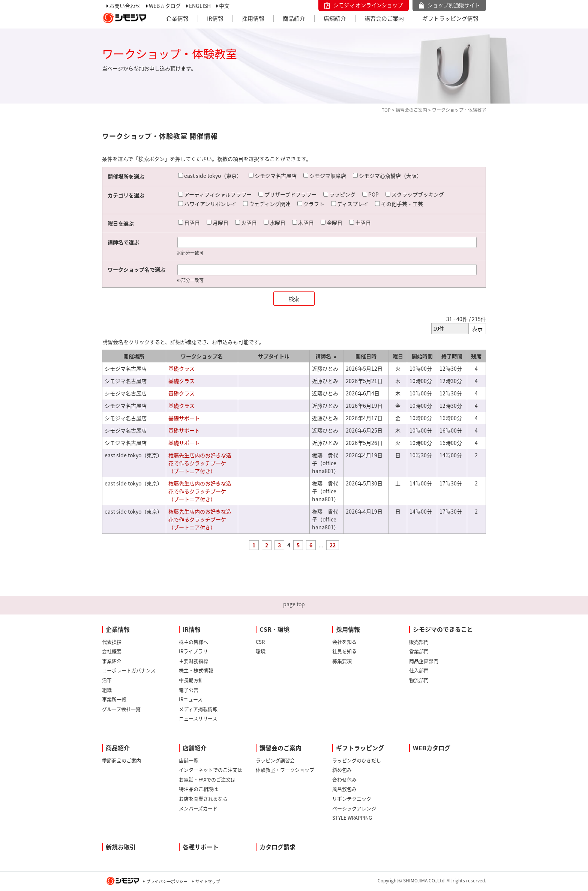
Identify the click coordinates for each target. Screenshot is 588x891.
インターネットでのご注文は (211, 770)
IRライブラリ (193, 651)
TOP (386, 110)
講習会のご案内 (384, 18)
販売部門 (419, 642)
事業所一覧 (114, 699)
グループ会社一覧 (121, 709)
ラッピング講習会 (275, 760)
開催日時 (366, 356)
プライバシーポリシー (167, 881)
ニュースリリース (198, 718)
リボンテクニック (352, 799)
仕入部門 (419, 670)
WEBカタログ (165, 6)
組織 (107, 690)
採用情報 (253, 18)
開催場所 (134, 356)
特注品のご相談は (198, 789)
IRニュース (191, 699)
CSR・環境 (274, 629)
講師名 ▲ (326, 356)
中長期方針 (191, 680)
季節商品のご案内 (121, 760)
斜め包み (342, 770)
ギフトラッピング (360, 748)
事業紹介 (112, 661)
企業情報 (177, 18)
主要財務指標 (193, 661)
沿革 (107, 680)
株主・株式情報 (196, 670)
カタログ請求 (277, 847)
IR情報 (215, 18)
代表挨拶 (112, 642)
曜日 (398, 356)
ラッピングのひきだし (357, 760)
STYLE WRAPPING (352, 818)
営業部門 (419, 651)
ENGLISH (200, 6)
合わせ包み (344, 779)
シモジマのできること (443, 629)
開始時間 (422, 356)
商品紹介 (294, 18)
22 (333, 545)
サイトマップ (208, 881)
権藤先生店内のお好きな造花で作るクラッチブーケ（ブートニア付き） (200, 463)
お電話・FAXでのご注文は (207, 779)
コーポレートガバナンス (129, 670)
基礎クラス (181, 368)
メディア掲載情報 (198, 709)
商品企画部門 (424, 661)
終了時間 (452, 356)
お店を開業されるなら (203, 799)
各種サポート (201, 847)
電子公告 (189, 690)
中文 (224, 6)
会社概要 (112, 651)
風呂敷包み (344, 789)
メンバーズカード (198, 808)
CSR (260, 642)
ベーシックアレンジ (354, 808)
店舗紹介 (335, 18)
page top (294, 604)
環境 (261, 651)
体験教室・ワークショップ (285, 770)
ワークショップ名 (202, 356)
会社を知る (344, 642)
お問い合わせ (125, 6)
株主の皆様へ (193, 642)
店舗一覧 (189, 760)
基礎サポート (184, 418)
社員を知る (344, 651)
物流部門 (419, 680)
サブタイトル (274, 356)
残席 (476, 356)
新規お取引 (121, 847)
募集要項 (342, 661)
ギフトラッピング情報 (450, 18)
